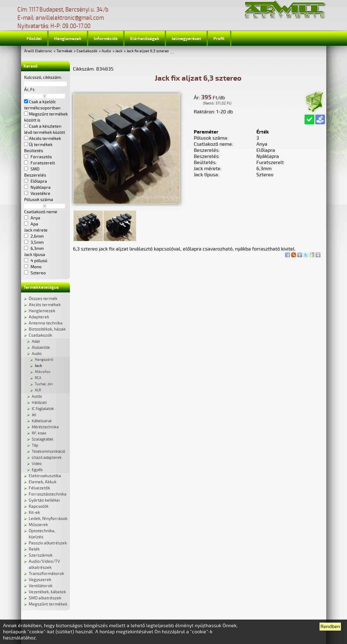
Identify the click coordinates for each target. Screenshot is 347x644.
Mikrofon (43, 372)
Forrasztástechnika (48, 494)
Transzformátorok (46, 574)
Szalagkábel (43, 439)
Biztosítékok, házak (47, 329)
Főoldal (34, 39)
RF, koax (39, 433)
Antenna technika (46, 323)
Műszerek (38, 525)
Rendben (330, 627)
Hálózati (39, 403)
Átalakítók (41, 348)
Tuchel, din (44, 384)
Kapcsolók (39, 506)
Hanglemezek (68, 39)
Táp (35, 445)
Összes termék (43, 299)
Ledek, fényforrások (48, 519)
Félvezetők (39, 488)
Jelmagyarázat (186, 39)
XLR (38, 390)
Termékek (64, 51)
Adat (36, 342)
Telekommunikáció (48, 452)
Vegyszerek (40, 580)
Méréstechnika (45, 427)
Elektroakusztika (45, 476)
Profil (219, 39)
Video (37, 464)
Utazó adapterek (47, 458)
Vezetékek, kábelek (47, 592)
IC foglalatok (43, 409)
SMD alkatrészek (45, 598)
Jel (34, 415)
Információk (106, 39)
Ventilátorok (41, 586)
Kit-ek (34, 512)
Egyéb (37, 470)
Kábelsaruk (42, 421)
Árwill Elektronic (38, 51)
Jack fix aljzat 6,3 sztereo (148, 51)
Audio (106, 51)
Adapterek (39, 317)
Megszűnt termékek (48, 604)
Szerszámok (41, 555)
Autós (37, 397)
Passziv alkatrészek (48, 543)
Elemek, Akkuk (43, 482)
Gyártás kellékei (44, 500)
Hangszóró (44, 360)
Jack (119, 51)
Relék (34, 549)
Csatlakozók (87, 51)
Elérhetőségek (145, 39)
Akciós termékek (45, 305)
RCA (38, 378)
